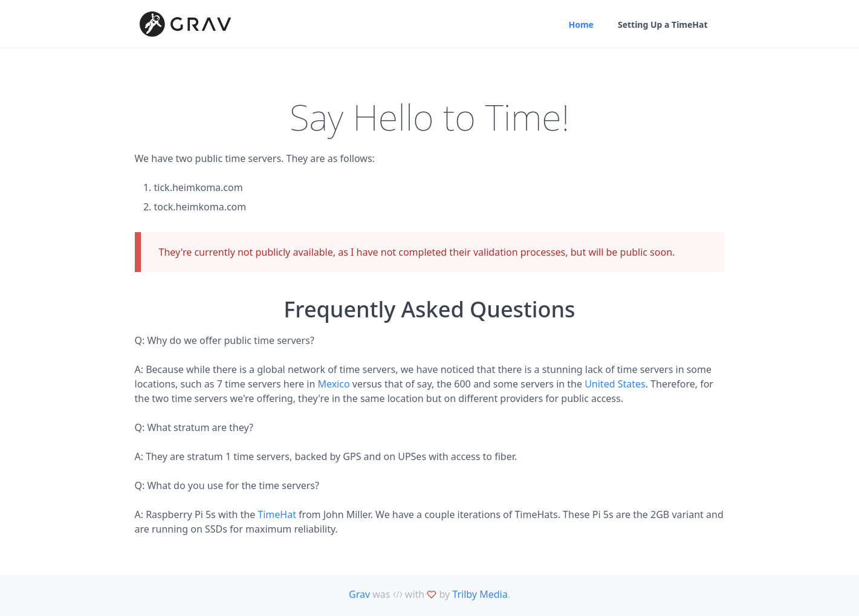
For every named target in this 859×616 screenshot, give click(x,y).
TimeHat (277, 514)
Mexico (333, 384)
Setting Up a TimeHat (663, 24)
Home (581, 24)
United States (615, 384)
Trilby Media (480, 594)
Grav (359, 594)
